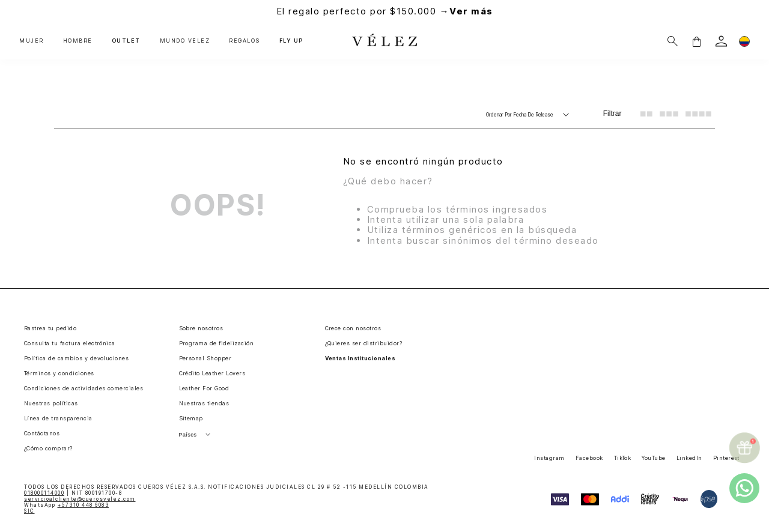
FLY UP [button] (291, 41)
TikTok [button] (623, 458)
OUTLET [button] (126, 41)
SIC (29, 511)
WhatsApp (66, 505)
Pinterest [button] (726, 458)
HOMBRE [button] (78, 41)
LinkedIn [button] (689, 458)
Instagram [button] (549, 458)
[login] (721, 41)
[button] (696, 41)
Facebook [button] (589, 458)
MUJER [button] (32, 41)
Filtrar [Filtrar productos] (612, 113)
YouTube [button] (653, 458)
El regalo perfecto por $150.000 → (385, 11)
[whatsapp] (744, 488)
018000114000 (44, 493)
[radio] (646, 113)
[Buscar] (673, 41)
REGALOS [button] (245, 41)
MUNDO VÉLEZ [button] (185, 41)
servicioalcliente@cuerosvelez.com (80, 499)
